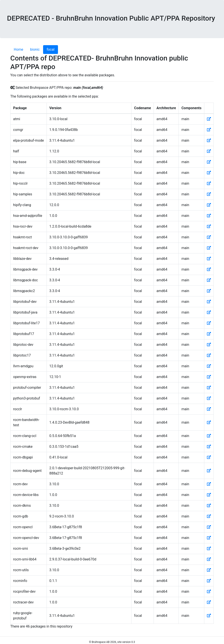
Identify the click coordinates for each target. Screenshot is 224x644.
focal (51, 49)
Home (18, 49)
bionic (35, 49)
